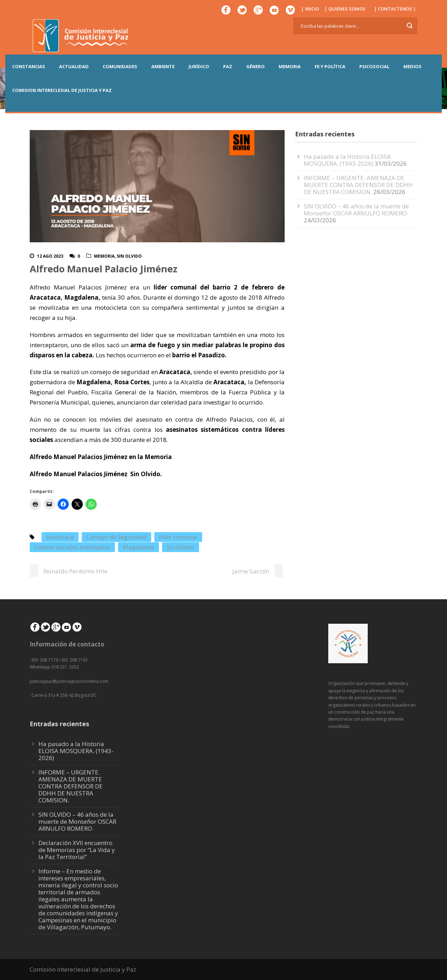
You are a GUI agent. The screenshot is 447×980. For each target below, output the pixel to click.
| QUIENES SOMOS (345, 9)
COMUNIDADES (120, 66)
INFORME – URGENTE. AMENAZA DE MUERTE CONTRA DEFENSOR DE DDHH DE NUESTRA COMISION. (358, 185)
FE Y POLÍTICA (330, 66)
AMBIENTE (163, 66)
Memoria (104, 256)
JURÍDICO (199, 66)
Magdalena (138, 547)
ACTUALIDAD (74, 66)
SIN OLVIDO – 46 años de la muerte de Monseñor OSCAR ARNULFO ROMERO (356, 210)
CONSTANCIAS (29, 66)
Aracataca (60, 537)
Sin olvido (129, 256)
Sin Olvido (181, 547)
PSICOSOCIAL (374, 66)
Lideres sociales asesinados (72, 547)
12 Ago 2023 (50, 256)
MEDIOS (412, 66)
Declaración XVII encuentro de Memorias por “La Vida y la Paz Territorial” (77, 850)
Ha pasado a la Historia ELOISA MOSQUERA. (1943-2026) (347, 160)
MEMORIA (290, 66)
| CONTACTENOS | (395, 9)
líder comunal (178, 537)
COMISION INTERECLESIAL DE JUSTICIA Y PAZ (62, 90)
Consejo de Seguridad (116, 537)
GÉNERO (255, 66)
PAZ (228, 66)
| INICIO (310, 9)
